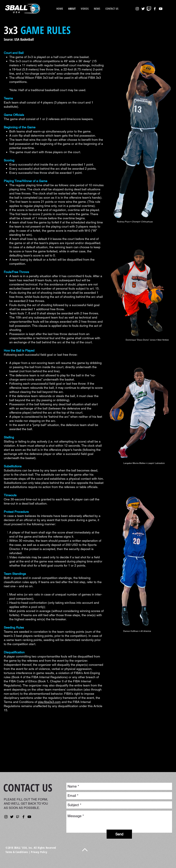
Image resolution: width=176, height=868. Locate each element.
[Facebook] (23, 817)
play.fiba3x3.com (49, 702)
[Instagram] (6, 817)
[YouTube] (29, 817)
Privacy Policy (39, 852)
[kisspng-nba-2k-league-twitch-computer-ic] (18, 817)
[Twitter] (12, 817)
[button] (97, 9)
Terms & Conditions (17, 852)
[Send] (119, 834)
